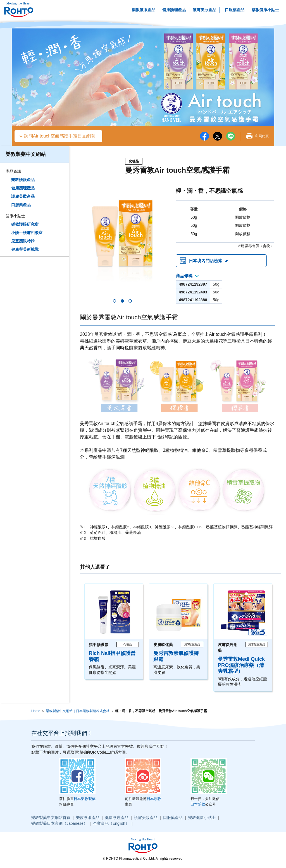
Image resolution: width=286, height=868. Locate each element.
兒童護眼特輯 (23, 241)
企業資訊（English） (111, 825)
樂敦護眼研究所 (25, 224)
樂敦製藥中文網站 (26, 154)
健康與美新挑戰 (25, 249)
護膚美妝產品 (204, 10)
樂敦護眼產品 (144, 10)
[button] (115, 302)
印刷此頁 (262, 136)
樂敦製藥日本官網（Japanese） (59, 825)
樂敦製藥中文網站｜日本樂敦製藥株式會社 (78, 712)
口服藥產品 (235, 10)
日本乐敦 (154, 800)
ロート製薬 (19, 10)
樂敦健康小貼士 (265, 10)
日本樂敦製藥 (85, 800)
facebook (204, 136)
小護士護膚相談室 (27, 233)
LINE (231, 136)
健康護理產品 (174, 10)
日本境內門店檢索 (207, 261)
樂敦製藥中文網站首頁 (51, 819)
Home (36, 712)
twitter (218, 136)
